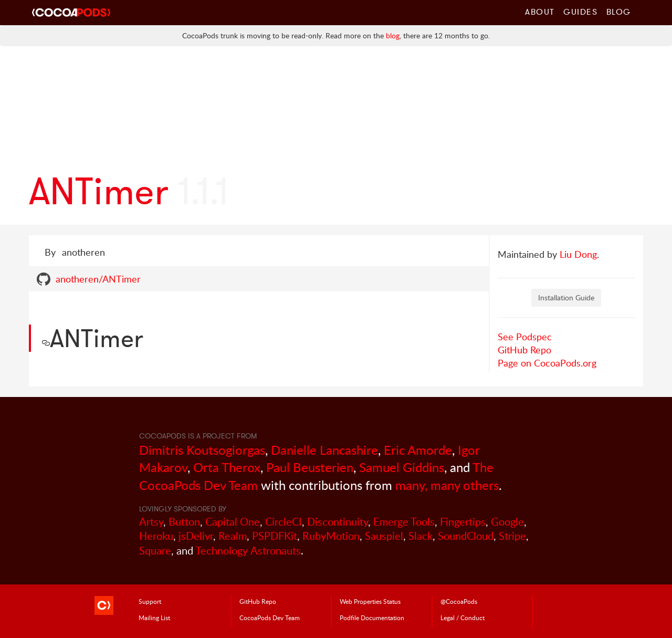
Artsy (151, 522)
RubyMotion (331, 536)
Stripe (512, 536)
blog (393, 35)
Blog (619, 12)
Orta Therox (227, 467)
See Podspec (525, 337)
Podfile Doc (372, 618)
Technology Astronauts (248, 551)
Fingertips (463, 522)
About (540, 12)
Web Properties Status (370, 601)
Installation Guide (566, 297)
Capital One (233, 522)
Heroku (156, 536)
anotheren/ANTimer (98, 279)
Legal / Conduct (463, 618)
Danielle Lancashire (324, 450)
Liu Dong (578, 254)
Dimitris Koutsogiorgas (202, 450)
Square (155, 551)
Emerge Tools (404, 522)
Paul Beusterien (310, 467)
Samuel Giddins (402, 467)
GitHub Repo (524, 350)
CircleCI (283, 522)
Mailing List (154, 618)
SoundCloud (466, 536)
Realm (233, 536)
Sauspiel (384, 536)
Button (184, 522)
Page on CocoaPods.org (547, 363)
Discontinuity (338, 522)
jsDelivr (196, 536)
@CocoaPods (459, 601)
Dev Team (270, 618)
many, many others (447, 485)
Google (507, 522)
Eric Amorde (418, 450)
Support (150, 601)
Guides (581, 12)
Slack (421, 536)
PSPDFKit (275, 536)
